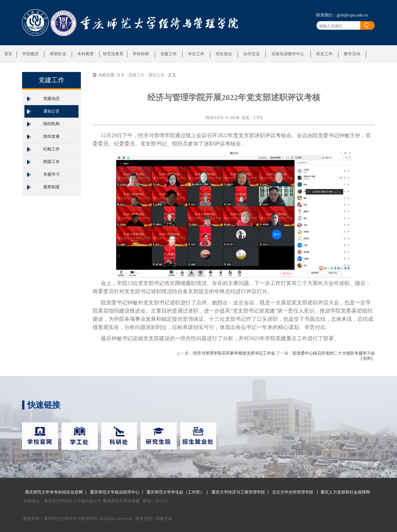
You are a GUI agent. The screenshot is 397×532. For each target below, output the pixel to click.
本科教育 (86, 54)
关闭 (367, 359)
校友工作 (324, 54)
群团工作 (51, 162)
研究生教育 (113, 54)
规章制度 (51, 187)
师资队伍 (58, 54)
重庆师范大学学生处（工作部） (175, 492)
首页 (8, 54)
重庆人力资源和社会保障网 (345, 492)
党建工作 (169, 54)
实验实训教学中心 (288, 54)
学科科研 (141, 54)
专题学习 (51, 174)
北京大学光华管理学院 (293, 492)
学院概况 (30, 54)
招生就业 (224, 54)
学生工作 (196, 54)
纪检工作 (51, 149)
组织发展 (51, 136)
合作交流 (251, 54)
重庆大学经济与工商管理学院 (238, 492)
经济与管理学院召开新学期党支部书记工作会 (234, 353)
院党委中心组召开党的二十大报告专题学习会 (334, 353)
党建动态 (51, 99)
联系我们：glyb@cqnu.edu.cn (342, 15)
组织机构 (51, 124)
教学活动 (352, 54)
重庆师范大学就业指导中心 (115, 492)
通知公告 (51, 111)
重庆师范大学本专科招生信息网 (54, 492)
